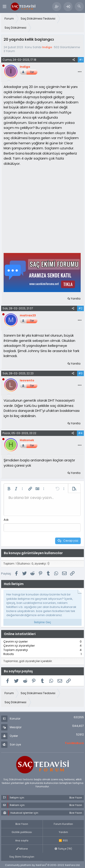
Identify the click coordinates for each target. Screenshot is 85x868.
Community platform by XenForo (42, 865)
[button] (9, 489)
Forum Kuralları (63, 824)
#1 (81, 60)
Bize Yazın (22, 824)
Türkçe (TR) (63, 849)
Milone (22, 849)
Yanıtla (76, 299)
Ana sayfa (22, 840)
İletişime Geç (42, 622)
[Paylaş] (74, 60)
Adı (6, 520)
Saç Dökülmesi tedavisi (18, 779)
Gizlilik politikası (22, 832)
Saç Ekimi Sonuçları (22, 857)
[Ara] (79, 7)
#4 (80, 433)
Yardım (63, 832)
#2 (80, 308)
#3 (80, 373)
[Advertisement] (42, 209)
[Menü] (4, 6)
